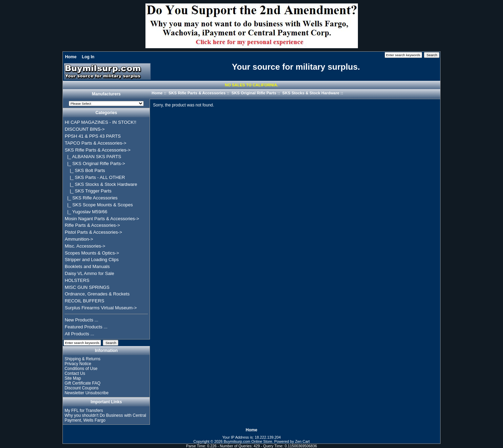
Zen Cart (302, 441)
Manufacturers (106, 94)
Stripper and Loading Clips (91, 260)
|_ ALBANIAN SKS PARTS (93, 157)
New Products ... (81, 320)
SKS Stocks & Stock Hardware (311, 93)
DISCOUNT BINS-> (85, 129)
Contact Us (75, 373)
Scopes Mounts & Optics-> (92, 253)
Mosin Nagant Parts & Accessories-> (102, 219)
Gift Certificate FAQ (82, 383)
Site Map (73, 378)
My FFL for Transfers (84, 411)
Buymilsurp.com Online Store (248, 441)
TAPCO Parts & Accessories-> (95, 143)
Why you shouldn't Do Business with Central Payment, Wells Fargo (105, 418)
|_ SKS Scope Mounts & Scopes (99, 205)
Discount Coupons (82, 388)
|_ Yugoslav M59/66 (86, 212)
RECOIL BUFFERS (84, 301)
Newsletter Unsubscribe (87, 393)
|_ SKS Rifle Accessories (91, 198)
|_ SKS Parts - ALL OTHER (95, 177)
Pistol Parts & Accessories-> (93, 232)
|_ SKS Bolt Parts (85, 170)
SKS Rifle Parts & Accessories (197, 93)
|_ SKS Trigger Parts (88, 191)
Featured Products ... (86, 327)
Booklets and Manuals (87, 266)
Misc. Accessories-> (85, 246)
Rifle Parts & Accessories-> (92, 225)
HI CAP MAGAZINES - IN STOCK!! (100, 122)
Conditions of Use (81, 369)
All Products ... (79, 334)
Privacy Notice (78, 364)
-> (97, 150)
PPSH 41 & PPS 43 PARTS (93, 136)
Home (71, 57)
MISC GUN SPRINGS (87, 287)
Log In (88, 57)
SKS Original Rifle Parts (254, 93)
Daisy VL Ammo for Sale (89, 273)
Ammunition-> (79, 239)
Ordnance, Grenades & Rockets (97, 294)
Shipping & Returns (82, 359)
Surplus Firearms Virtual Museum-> (101, 308)
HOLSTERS (77, 280)
